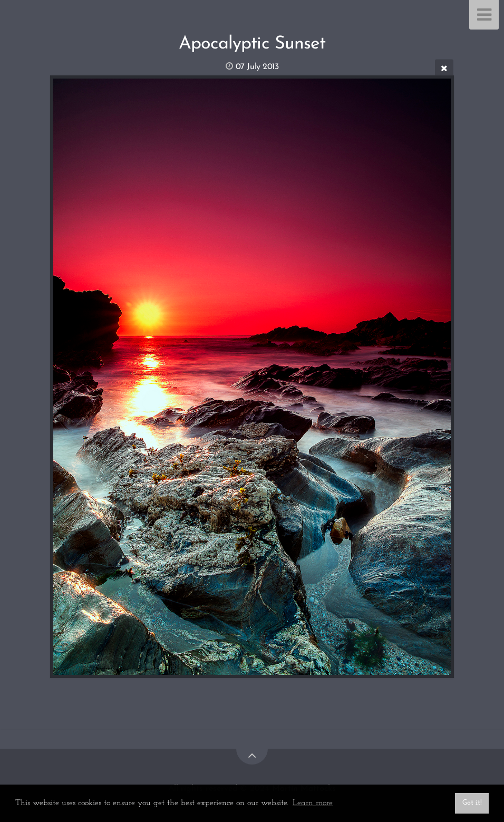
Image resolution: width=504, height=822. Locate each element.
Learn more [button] (313, 803)
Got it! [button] (472, 803)
